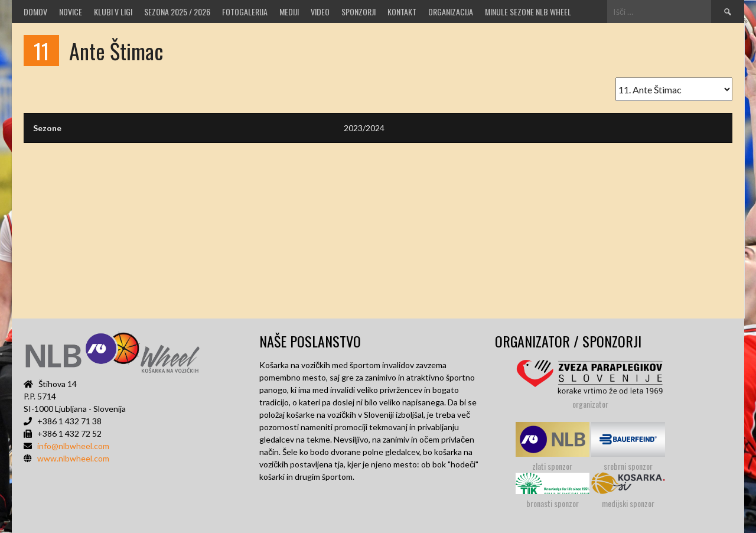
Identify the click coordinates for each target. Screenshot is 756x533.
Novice (71, 12)
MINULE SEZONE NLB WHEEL (528, 12)
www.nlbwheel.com (73, 458)
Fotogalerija (245, 12)
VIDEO (320, 12)
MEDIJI (289, 12)
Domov (35, 12)
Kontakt (402, 12)
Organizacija (451, 12)
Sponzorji (359, 12)
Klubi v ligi (113, 12)
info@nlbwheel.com (73, 446)
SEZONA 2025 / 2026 (177, 12)
